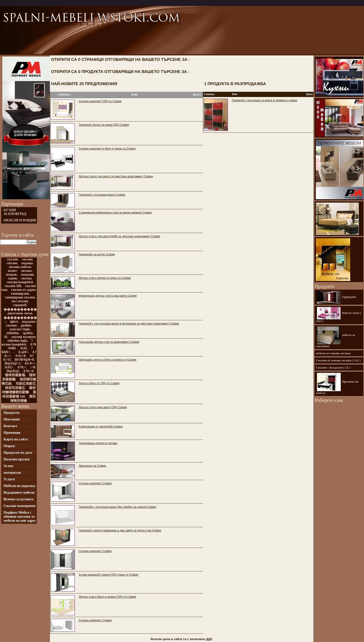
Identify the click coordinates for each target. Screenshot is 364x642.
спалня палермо (24, 337)
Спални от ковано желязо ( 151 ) (338, 360)
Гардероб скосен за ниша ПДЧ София (104, 125)
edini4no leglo (17, 341)
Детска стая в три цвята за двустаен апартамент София (116, 176)
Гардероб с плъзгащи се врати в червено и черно (264, 100)
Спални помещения (19, 506)
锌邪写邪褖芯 (15, 388)
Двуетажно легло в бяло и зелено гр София (108, 360)
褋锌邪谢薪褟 (15, 375)
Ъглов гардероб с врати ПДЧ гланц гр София (108, 575)
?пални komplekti (17, 343)
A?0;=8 (20, 356)
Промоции (12, 433)
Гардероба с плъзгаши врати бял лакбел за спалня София (117, 507)
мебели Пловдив (20, 220)
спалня (27, 259)
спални (12, 259)
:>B (33, 367)
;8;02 (23, 348)
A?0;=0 (28, 371)
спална (26, 278)
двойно (26, 325)
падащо (27, 263)
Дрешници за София (92, 466)
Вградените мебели (19, 492)
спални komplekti (20, 282)
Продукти (12, 413)
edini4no (13, 333)
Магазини (12, 419)
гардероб (20, 305)
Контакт (10, 426)
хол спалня (20, 301)
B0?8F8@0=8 (24, 360)
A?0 (33, 344)
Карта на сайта (16, 439)
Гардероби (336, 297)
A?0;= (22, 367)
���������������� (30, 318)
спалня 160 (13, 286)
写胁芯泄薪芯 (26, 384)
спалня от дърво (23, 290)
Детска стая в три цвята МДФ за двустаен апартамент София (119, 236)
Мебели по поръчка (19, 486)
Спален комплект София (95, 483)
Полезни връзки (17, 459)
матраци (27, 275)
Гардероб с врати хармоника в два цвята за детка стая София (120, 530)
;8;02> (9, 367)
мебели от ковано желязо (333, 353)
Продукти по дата (18, 452)
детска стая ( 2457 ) (338, 315)
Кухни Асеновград (15, 212)
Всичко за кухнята (19, 499)
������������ (24, 309)
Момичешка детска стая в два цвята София (108, 296)
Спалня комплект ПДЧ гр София (100, 101)
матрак (11, 275)
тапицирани (20, 294)
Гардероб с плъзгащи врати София (102, 195)
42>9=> (30, 363)
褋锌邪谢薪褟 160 (19, 394)
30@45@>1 (12, 363)
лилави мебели (20, 267)
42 (6, 337)
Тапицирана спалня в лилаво (98, 443)
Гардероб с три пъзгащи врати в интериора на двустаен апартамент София (129, 324)
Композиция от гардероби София (101, 427)
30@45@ (13, 371)
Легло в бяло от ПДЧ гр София (99, 383)
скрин (12, 278)
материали (12, 472)
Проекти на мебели (337, 384)
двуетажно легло (20, 313)
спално (12, 263)
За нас (9, 466)
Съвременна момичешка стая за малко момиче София (115, 213)
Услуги (9, 479)
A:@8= (23, 352)
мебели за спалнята (335, 337)
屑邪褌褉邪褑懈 (23, 399)
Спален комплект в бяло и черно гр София (107, 149)
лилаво (26, 271)
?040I (12, 348)
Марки (9, 446)
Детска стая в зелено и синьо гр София (105, 278)
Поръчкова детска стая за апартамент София (109, 342)
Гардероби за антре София (97, 254)
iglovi (14, 322)
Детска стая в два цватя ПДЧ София (103, 407)
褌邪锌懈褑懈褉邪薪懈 (19, 390)
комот (12, 271)
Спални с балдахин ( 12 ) (333, 367)
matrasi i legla (20, 329)
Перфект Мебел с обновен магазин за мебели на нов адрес (20, 516)
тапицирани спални (20, 297)
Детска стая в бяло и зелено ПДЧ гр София (107, 597)
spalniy (28, 333)
